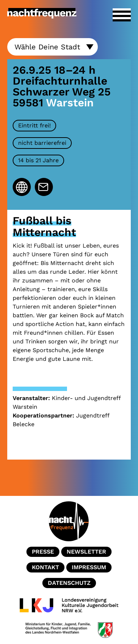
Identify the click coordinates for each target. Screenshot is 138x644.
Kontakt (45, 567)
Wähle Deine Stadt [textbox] (47, 46)
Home (69, 521)
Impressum (89, 567)
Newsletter (86, 552)
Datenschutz (69, 583)
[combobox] (53, 47)
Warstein (70, 103)
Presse (43, 552)
